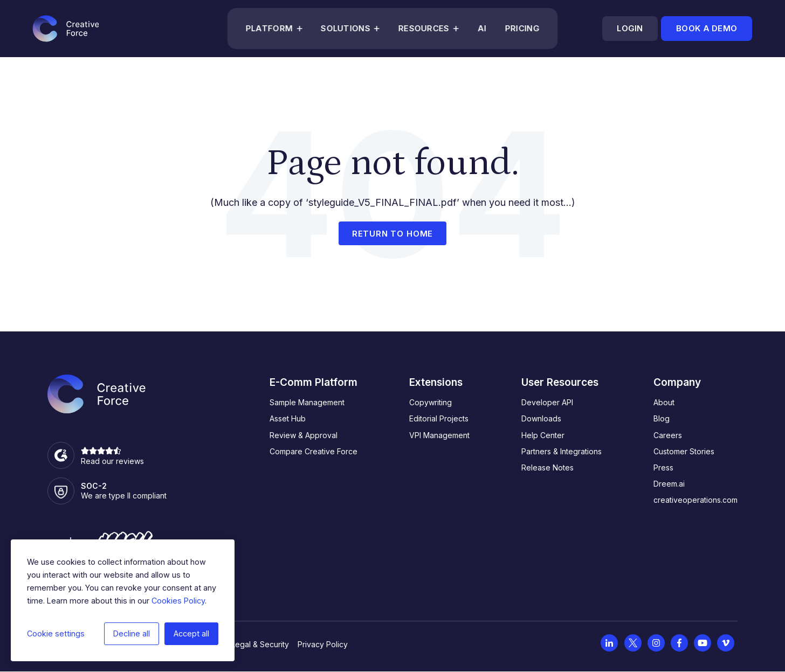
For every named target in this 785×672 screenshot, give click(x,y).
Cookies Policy (178, 601)
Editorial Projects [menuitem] (439, 418)
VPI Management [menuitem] (439, 435)
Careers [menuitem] (668, 435)
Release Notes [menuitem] (548, 467)
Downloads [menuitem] (541, 418)
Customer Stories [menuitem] (684, 451)
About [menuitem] (664, 402)
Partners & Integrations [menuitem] (562, 451)
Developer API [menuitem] (547, 402)
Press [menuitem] (663, 467)
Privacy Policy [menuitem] (323, 644)
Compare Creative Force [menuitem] (314, 451)
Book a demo (707, 29)
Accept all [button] (191, 633)
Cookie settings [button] (56, 633)
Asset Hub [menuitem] (288, 418)
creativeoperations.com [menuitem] (696, 500)
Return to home (393, 234)
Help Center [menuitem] (543, 435)
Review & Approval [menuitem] (304, 435)
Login (630, 29)
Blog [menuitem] (662, 418)
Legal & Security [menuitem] (260, 644)
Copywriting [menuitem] (431, 402)
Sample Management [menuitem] (307, 402)
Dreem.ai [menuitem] (669, 484)
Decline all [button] (132, 633)
